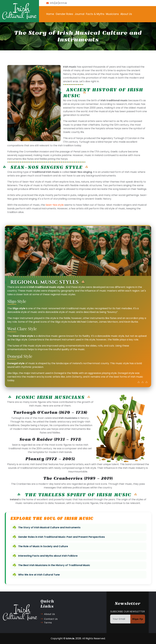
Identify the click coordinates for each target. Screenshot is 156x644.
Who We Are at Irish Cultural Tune (39, 575)
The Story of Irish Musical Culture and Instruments (49, 527)
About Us (126, 14)
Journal (80, 14)
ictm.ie (70, 638)
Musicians (112, 14)
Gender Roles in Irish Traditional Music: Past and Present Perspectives (61, 537)
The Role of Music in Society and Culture (43, 546)
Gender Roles (64, 14)
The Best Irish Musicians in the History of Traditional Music (54, 565)
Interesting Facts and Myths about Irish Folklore (48, 556)
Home (50, 14)
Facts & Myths (95, 14)
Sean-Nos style (55, 205)
